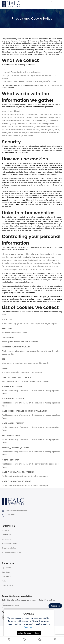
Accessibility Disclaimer (11, 552)
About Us (5, 530)
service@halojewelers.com (17, 510)
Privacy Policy (7, 585)
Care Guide (7, 577)
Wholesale (6, 539)
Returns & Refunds (9, 544)
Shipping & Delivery (10, 548)
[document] (29, 624)
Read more (29, 627)
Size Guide (6, 572)
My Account (7, 568)
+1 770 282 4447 (12, 515)
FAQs (4, 581)
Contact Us (6, 535)
